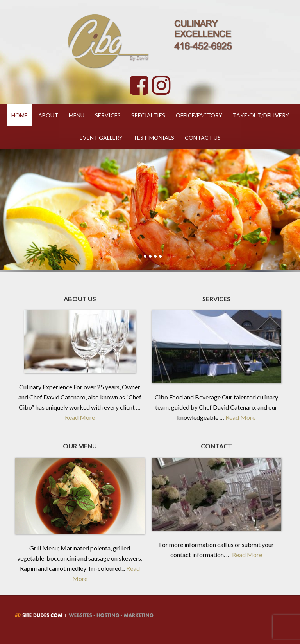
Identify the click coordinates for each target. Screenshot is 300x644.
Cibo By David (150, 41)
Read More (80, 417)
